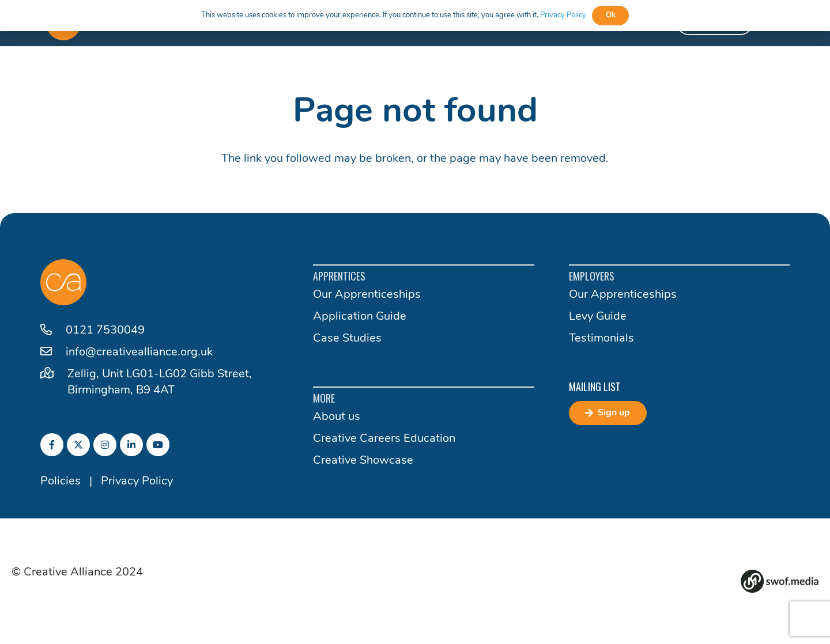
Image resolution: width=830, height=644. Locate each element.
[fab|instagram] (105, 445)
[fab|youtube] (158, 445)
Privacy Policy (137, 482)
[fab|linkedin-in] (131, 445)
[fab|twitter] (78, 445)
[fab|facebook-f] (52, 445)
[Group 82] (780, 581)
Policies (61, 482)
